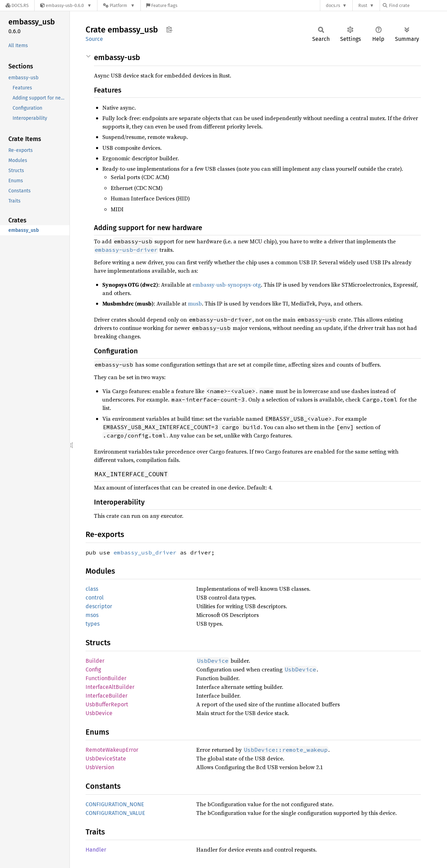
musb (195, 303)
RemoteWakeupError (112, 750)
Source (94, 39)
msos (92, 615)
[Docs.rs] (17, 5)
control (95, 598)
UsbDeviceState (106, 759)
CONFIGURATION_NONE (115, 804)
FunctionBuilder (106, 678)
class (92, 589)
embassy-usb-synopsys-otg (227, 285)
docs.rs (333, 5)
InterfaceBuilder (107, 696)
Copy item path (169, 29)
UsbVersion (100, 767)
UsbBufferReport (107, 704)
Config (93, 670)
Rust (363, 5)
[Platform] (119, 5)
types (93, 624)
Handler (96, 850)
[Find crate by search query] (418, 5)
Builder (95, 661)
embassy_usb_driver (145, 552)
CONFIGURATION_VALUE (115, 813)
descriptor (99, 606)
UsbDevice (99, 713)
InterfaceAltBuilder (110, 687)
